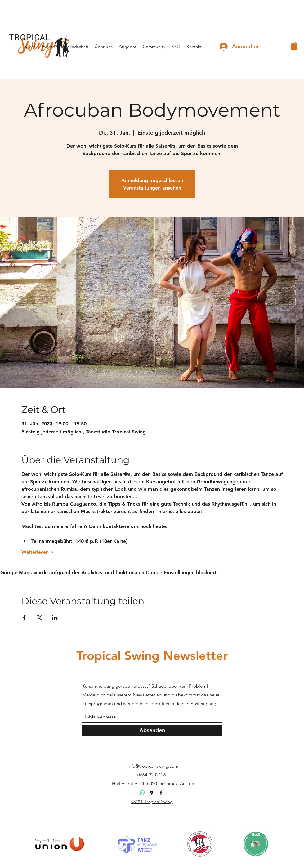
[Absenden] (152, 730)
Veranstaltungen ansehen (152, 188)
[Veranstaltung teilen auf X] (40, 618)
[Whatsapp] (142, 793)
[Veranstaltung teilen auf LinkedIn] (55, 618)
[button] (294, 46)
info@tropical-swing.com (153, 766)
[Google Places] (152, 793)
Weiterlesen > (38, 552)
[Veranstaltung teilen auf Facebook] (24, 618)
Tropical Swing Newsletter (152, 655)
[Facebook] (161, 793)
